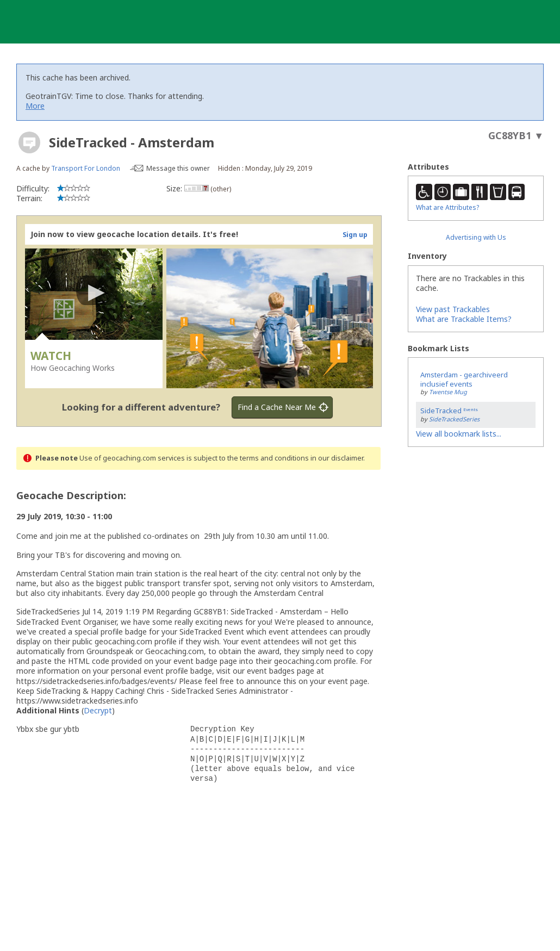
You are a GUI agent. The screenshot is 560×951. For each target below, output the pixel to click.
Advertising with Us (476, 237)
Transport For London (86, 168)
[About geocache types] (29, 142)
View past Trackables (453, 309)
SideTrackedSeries (454, 419)
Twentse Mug (448, 392)
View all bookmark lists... (459, 434)
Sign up (355, 235)
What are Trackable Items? (464, 319)
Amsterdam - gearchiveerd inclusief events (464, 379)
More (35, 106)
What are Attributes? (447, 207)
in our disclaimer (337, 458)
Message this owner (178, 168)
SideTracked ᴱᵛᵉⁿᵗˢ (449, 411)
